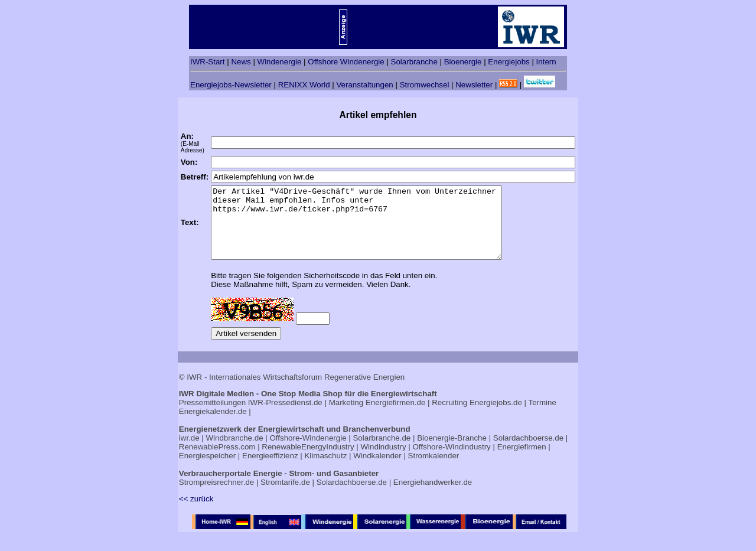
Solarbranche (414, 62)
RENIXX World (304, 85)
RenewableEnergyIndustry (308, 461)
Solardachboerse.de (528, 452)
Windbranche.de (235, 452)
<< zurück (196, 513)
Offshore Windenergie (346, 62)
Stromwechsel (425, 85)
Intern (546, 62)
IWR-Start (208, 62)
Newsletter (474, 85)
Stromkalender (434, 470)
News (241, 62)
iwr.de (189, 452)
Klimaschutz (325, 470)
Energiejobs (509, 62)
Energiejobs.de (496, 417)
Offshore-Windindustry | (454, 461)
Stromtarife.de (285, 496)
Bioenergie (463, 62)
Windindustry (384, 461)
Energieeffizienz (270, 470)
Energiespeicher (207, 470)
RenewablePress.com (217, 461)
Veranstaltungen (364, 85)
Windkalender (377, 470)
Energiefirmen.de (396, 417)
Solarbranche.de (382, 452)
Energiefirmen (522, 461)
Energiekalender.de (213, 426)
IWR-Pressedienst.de (285, 417)
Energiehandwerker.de (433, 496)
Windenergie (280, 62)
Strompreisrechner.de (216, 496)
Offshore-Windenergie (308, 452)
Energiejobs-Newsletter (231, 85)
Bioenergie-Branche (452, 452)
